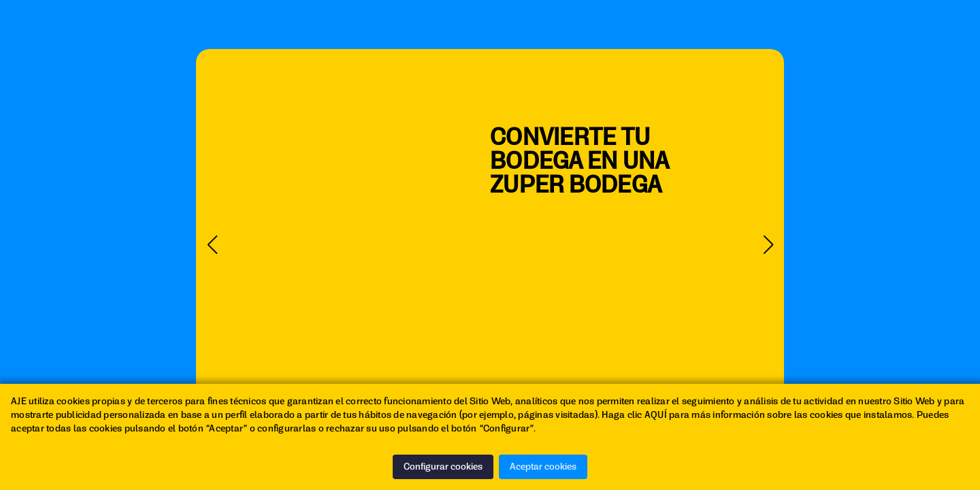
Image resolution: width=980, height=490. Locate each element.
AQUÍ (656, 415)
